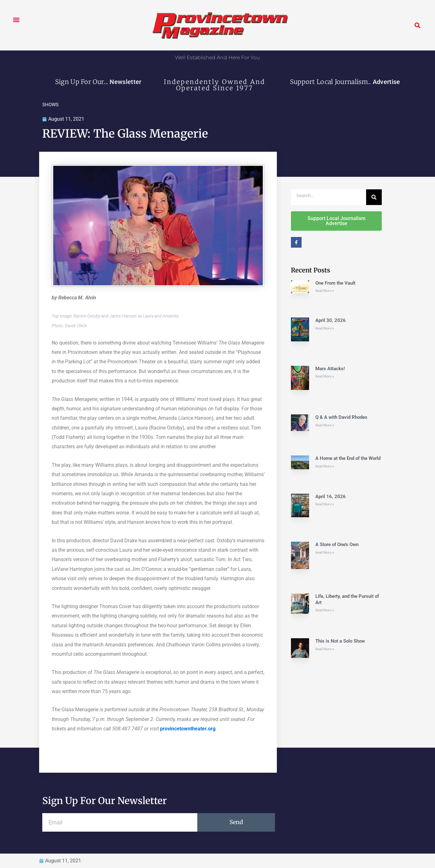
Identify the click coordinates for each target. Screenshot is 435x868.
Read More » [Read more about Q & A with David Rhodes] (325, 425)
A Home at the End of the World (348, 458)
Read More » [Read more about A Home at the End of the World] (325, 466)
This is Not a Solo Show (340, 641)
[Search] (374, 197)
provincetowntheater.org (188, 729)
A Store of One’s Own (337, 544)
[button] (16, 20)
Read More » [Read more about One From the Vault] (325, 291)
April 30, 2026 (331, 320)
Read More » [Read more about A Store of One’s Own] (325, 552)
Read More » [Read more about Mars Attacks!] (325, 376)
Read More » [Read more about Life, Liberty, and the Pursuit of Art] (325, 610)
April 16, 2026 (331, 497)
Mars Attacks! (330, 369)
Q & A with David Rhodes (341, 417)
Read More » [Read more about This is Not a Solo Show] (325, 649)
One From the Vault (335, 283)
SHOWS (50, 105)
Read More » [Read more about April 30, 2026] (325, 328)
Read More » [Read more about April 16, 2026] (325, 504)
